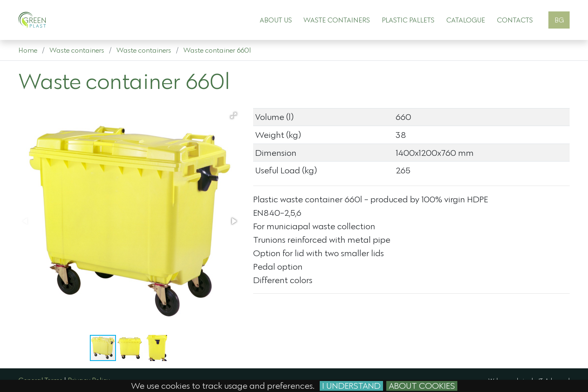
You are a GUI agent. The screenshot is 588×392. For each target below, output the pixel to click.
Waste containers (337, 20)
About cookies (422, 386)
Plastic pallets (408, 20)
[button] (234, 115)
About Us (276, 20)
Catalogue (466, 20)
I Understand (351, 386)
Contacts (515, 20)
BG (559, 20)
